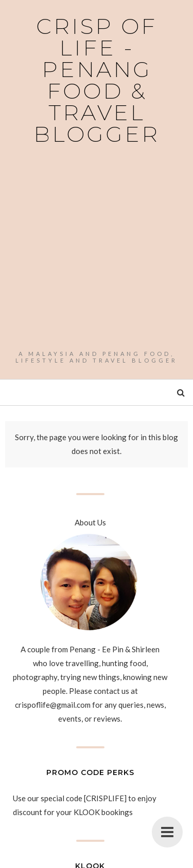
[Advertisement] (97, 249)
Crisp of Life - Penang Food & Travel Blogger (97, 80)
